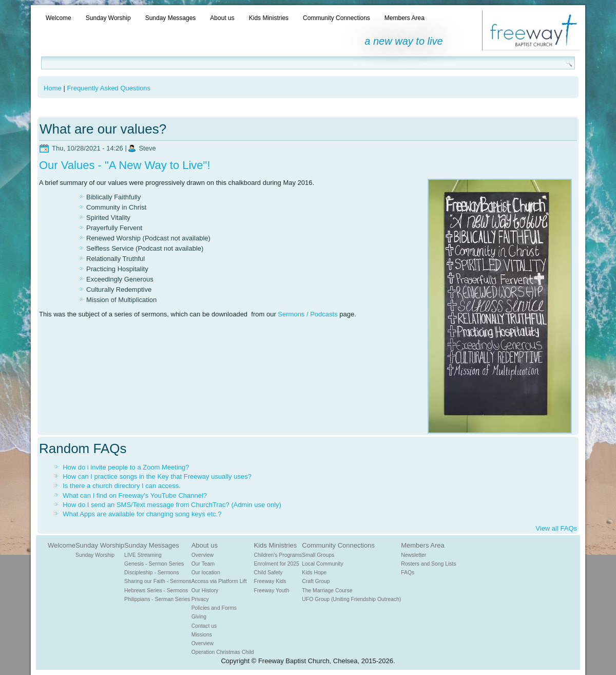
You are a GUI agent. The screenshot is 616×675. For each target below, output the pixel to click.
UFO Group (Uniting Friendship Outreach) (351, 599)
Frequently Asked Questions (109, 88)
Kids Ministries (269, 18)
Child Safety (268, 573)
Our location (206, 573)
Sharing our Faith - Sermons (158, 581)
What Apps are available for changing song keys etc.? (142, 514)
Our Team (203, 564)
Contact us (204, 626)
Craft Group (316, 581)
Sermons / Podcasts (307, 314)
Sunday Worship (108, 18)
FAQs (408, 573)
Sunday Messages (171, 18)
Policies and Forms (214, 608)
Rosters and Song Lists (428, 564)
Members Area (405, 18)
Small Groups (318, 555)
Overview (203, 555)
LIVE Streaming (143, 555)
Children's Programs (278, 555)
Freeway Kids (270, 581)
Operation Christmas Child (223, 652)
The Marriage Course (327, 590)
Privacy (200, 599)
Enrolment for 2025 (277, 564)
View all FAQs (556, 528)
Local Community (322, 564)
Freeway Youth (272, 590)
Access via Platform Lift (219, 581)
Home (53, 88)
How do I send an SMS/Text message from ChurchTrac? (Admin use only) (172, 505)
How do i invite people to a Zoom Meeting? (126, 467)
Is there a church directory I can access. (122, 486)
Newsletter (413, 555)
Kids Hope (314, 573)
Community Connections (336, 18)
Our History (205, 590)
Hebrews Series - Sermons (156, 590)
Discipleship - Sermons (151, 573)
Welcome (59, 18)
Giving (199, 617)
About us (222, 18)
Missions (202, 635)
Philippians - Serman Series (157, 599)
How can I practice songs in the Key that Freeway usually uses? (157, 476)
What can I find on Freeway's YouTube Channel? (135, 495)
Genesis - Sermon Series (154, 564)
